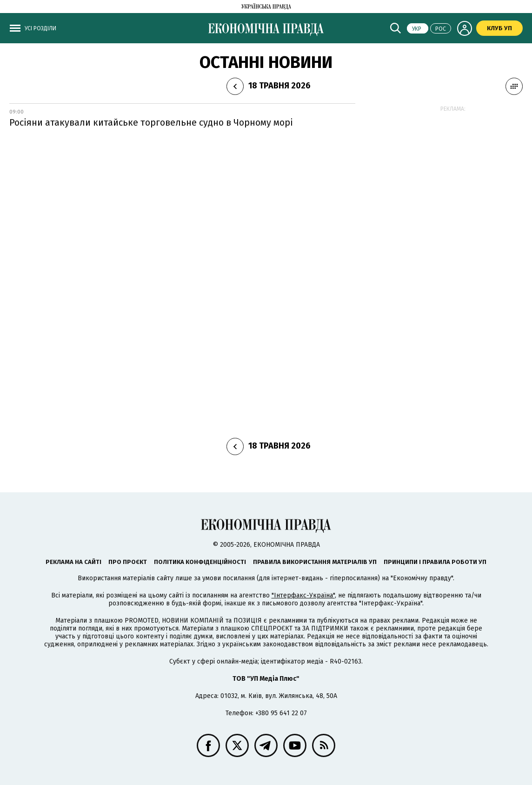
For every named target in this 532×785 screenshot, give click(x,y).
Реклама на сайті (73, 562)
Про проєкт (128, 562)
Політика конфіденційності (200, 562)
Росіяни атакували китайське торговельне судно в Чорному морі (151, 122)
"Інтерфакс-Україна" (303, 595)
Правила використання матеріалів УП (315, 562)
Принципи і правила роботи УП (435, 562)
